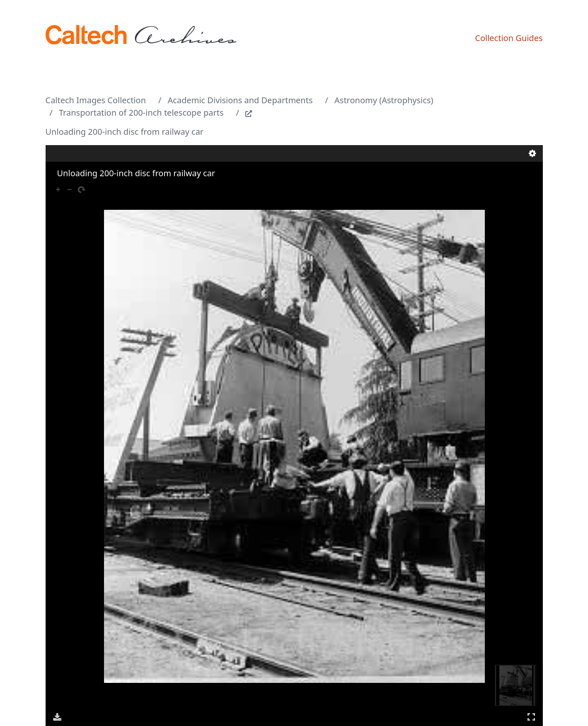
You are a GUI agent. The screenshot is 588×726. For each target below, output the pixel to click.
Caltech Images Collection (96, 100)
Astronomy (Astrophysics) (384, 100)
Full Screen (531, 717)
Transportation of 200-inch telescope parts (141, 113)
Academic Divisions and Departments (240, 100)
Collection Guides (509, 38)
